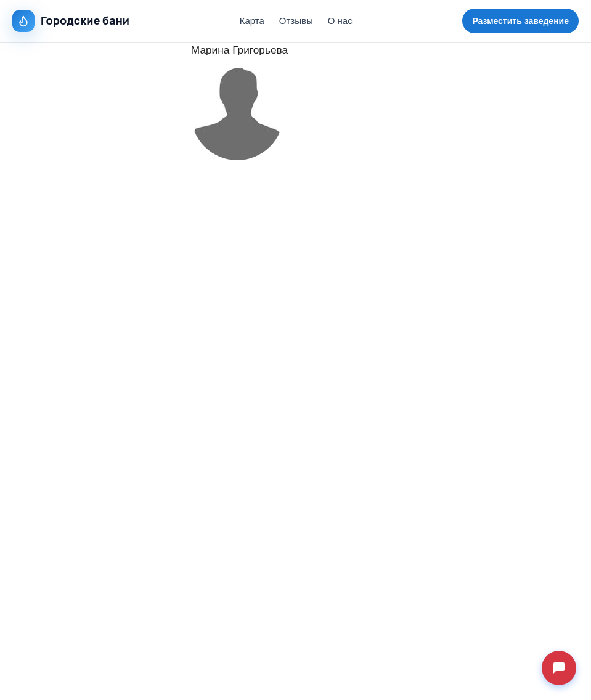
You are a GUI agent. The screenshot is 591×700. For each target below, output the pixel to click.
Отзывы (296, 21)
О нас (340, 21)
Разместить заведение (520, 21)
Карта (252, 21)
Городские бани (71, 21)
